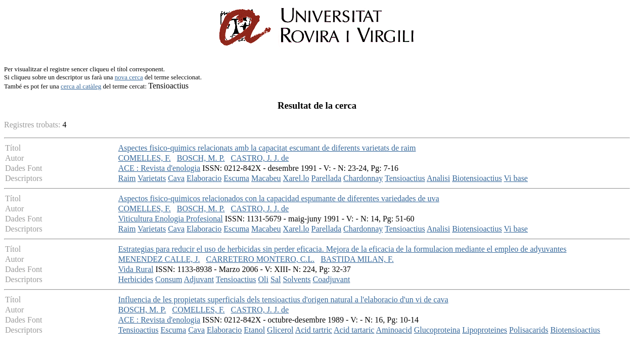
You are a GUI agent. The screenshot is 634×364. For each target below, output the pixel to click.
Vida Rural (136, 269)
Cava (176, 178)
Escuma (236, 178)
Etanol (254, 330)
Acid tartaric (354, 330)
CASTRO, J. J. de (260, 158)
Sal (276, 279)
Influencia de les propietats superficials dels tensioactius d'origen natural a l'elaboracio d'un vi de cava (283, 300)
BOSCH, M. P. (201, 158)
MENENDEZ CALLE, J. (159, 259)
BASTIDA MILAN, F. (357, 259)
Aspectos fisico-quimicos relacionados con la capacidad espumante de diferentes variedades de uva (279, 198)
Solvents (297, 279)
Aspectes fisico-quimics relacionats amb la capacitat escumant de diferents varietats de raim (267, 148)
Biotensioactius (477, 178)
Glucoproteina (437, 330)
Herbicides (136, 279)
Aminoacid (394, 330)
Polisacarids (529, 330)
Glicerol (280, 330)
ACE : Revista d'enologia (159, 168)
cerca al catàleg (81, 86)
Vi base (516, 178)
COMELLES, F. (145, 158)
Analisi (438, 178)
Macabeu (266, 178)
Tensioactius (405, 178)
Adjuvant (199, 279)
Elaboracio (204, 178)
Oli (263, 279)
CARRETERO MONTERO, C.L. (261, 259)
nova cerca (129, 77)
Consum (169, 279)
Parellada (327, 178)
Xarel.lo (296, 178)
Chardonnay (363, 178)
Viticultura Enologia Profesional (171, 219)
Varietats (152, 178)
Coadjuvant (332, 279)
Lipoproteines (485, 330)
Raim (127, 178)
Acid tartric (314, 330)
